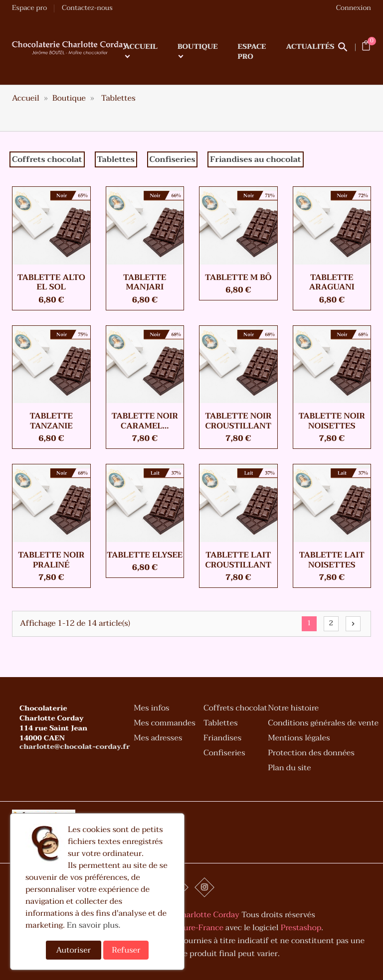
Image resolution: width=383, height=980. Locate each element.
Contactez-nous (87, 8)
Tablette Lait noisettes (332, 560)
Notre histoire (293, 709)
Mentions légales (299, 739)
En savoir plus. (94, 925)
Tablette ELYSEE (145, 555)
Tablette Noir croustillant (238, 421)
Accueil (141, 47)
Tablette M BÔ (238, 278)
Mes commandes (165, 724)
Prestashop (301, 928)
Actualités (310, 47)
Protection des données (311, 754)
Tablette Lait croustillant (238, 560)
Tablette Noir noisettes (332, 421)
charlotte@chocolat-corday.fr (75, 748)
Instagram (204, 887)
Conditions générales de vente (323, 724)
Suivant (353, 624)
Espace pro (29, 8)
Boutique (198, 47)
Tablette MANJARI (145, 282)
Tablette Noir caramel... (145, 421)
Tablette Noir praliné (51, 560)
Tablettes (221, 724)
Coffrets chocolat (235, 709)
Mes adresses (158, 739)
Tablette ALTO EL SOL (51, 282)
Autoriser (74, 950)
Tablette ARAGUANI (332, 282)
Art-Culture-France (188, 928)
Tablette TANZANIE (52, 421)
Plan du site (289, 769)
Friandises (222, 739)
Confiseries (224, 754)
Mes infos (151, 709)
